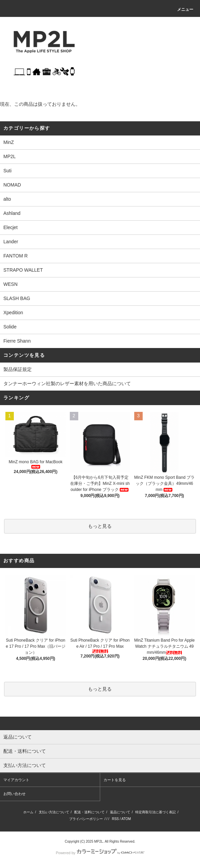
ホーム (28, 812)
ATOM (126, 819)
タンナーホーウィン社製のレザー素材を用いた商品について (67, 383)
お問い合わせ (15, 794)
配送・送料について (89, 812)
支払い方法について (54, 812)
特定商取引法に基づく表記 (155, 812)
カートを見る (115, 780)
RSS (116, 819)
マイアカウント (16, 780)
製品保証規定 (18, 369)
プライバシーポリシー (86, 819)
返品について (120, 812)
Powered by (100, 853)
